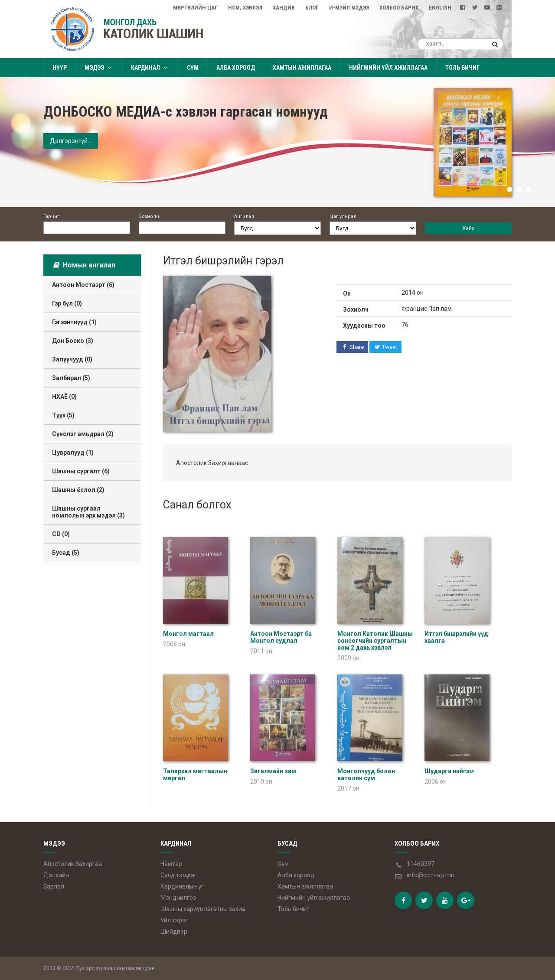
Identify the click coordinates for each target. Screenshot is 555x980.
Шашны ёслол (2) (78, 490)
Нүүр (60, 68)
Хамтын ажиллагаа (302, 68)
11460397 (421, 864)
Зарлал (54, 886)
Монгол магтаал (188, 634)
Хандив (284, 8)
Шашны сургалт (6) (81, 471)
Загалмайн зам (273, 771)
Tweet (386, 347)
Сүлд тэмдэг (179, 875)
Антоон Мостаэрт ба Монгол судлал (281, 637)
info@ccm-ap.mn (431, 875)
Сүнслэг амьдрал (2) (83, 434)
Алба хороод (236, 68)
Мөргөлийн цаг (195, 8)
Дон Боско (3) (73, 341)
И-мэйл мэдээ (349, 8)
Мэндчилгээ (178, 898)
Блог (312, 8)
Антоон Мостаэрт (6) (83, 285)
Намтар (171, 864)
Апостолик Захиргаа (73, 864)
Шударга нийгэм (449, 771)
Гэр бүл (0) (67, 303)
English (440, 8)
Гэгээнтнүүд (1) (74, 322)
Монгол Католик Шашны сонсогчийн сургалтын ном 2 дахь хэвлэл (375, 641)
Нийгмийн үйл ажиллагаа (388, 68)
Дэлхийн (56, 875)
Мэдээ (99, 68)
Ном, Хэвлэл (245, 8)
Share (352, 347)
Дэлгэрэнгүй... (71, 141)
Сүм (193, 68)
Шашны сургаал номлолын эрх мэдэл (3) (88, 512)
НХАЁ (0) (64, 397)
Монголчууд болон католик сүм (366, 775)
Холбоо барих (399, 8)
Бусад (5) (66, 553)
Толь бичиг (462, 68)
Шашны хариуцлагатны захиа (203, 909)
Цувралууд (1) (73, 453)
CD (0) (61, 534)
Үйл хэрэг (174, 920)
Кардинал (150, 68)
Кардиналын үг (182, 886)
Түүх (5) (63, 415)
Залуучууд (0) (72, 359)
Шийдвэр (174, 931)
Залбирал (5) (71, 378)
